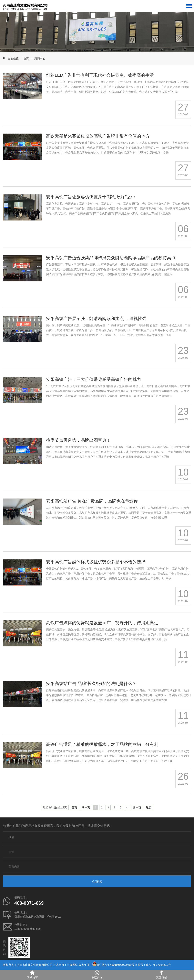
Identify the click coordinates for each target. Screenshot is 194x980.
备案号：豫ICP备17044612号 (153, 965)
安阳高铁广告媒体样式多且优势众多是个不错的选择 (96, 562)
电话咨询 (97, 975)
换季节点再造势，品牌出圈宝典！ (78, 440)
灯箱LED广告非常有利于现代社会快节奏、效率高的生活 (100, 75)
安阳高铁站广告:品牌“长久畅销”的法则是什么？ (91, 684)
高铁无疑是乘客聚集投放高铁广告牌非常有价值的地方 (98, 136)
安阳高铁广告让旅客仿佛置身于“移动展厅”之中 (91, 197)
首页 (26, 58)
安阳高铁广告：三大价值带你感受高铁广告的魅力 (94, 379)
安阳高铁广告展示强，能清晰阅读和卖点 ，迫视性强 (96, 319)
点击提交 (97, 881)
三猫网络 (72, 965)
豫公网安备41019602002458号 (115, 965)
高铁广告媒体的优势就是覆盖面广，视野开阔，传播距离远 (102, 623)
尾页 (149, 807)
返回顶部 (162, 975)
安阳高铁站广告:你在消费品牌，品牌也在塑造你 (92, 501)
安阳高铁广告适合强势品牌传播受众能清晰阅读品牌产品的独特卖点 (111, 258)
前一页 (86, 807)
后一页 (137, 807)
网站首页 (32, 975)
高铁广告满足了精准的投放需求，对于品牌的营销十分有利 (102, 744)
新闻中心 (40, 58)
